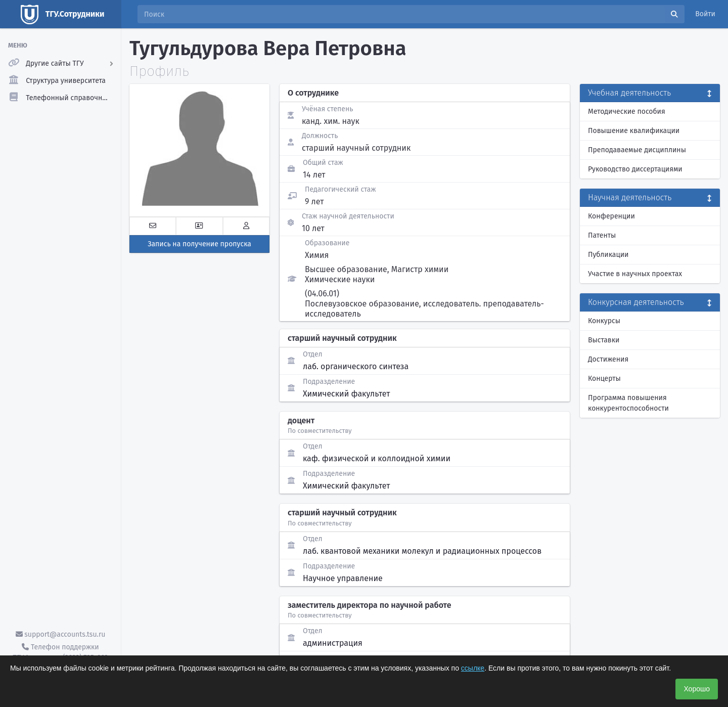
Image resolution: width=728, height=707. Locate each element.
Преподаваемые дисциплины (637, 150)
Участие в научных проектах (635, 274)
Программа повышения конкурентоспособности (628, 403)
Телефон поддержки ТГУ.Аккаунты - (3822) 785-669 (60, 652)
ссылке (473, 668)
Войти (705, 14)
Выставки (604, 340)
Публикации (608, 255)
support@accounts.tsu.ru (61, 634)
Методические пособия (627, 112)
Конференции (611, 216)
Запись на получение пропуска (199, 244)
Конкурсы (604, 321)
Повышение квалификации (634, 131)
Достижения (608, 359)
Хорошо (697, 689)
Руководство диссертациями (635, 169)
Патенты (602, 235)
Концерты (604, 379)
